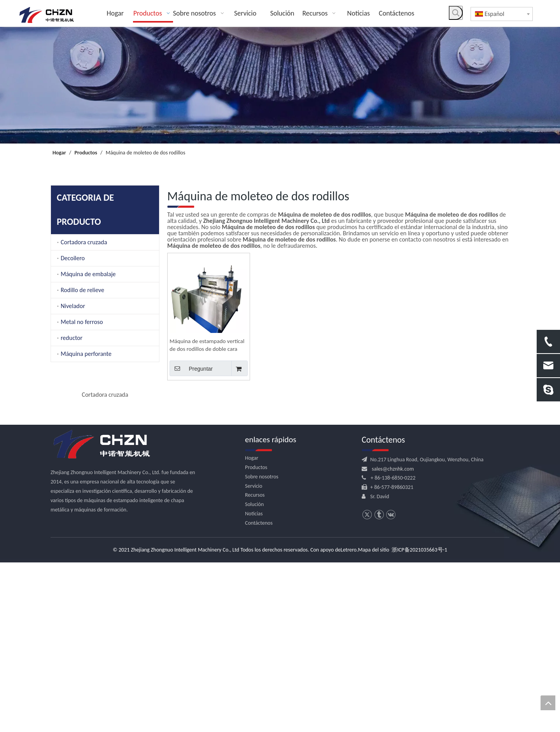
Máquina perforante (86, 354)
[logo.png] (101, 614)
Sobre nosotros (262, 646)
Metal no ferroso (82, 322)
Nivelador (73, 306)
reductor (72, 338)
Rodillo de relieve (82, 290)
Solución (254, 674)
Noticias (254, 683)
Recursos (255, 665)
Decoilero (73, 258)
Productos (256, 637)
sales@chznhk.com (393, 638)
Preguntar (191, 368)
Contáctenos (259, 692)
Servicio (254, 655)
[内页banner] (280, 85)
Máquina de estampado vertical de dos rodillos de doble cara (207, 345)
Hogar (252, 628)
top (548, 703)
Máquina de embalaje (88, 274)
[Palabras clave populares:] (456, 13)
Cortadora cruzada (84, 242)
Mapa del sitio (374, 719)
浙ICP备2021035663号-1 (419, 719)
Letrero (349, 719)
